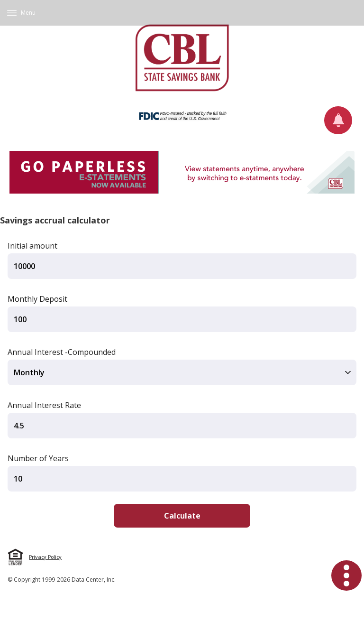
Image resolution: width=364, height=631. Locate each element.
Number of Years (38, 458)
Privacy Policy (45, 557)
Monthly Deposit (37, 299)
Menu (28, 13)
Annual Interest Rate (44, 405)
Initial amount (32, 246)
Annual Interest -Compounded (62, 352)
